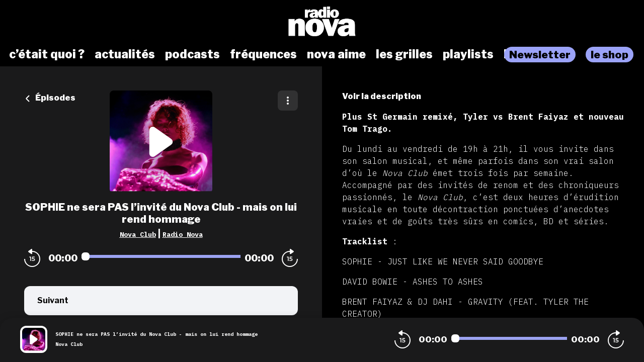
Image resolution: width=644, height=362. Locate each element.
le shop (610, 55)
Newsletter (540, 55)
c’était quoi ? (47, 54)
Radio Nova (183, 234)
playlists (468, 54)
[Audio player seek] (161, 256)
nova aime (336, 54)
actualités (125, 54)
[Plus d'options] (288, 101)
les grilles (404, 54)
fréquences (263, 54)
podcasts (192, 54)
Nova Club (138, 234)
